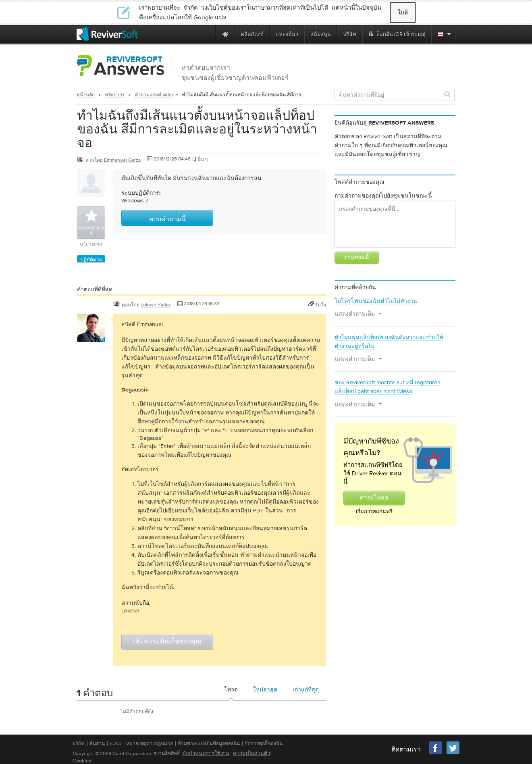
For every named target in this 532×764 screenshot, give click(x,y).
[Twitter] (453, 753)
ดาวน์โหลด (374, 498)
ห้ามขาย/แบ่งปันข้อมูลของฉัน (209, 743)
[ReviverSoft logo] (107, 34)
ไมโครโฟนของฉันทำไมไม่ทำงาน (376, 301)
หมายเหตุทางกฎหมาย (150, 743)
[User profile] (91, 338)
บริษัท (79, 743)
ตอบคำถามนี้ (167, 220)
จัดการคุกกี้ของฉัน (264, 743)
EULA (115, 743)
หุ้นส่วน (97, 743)
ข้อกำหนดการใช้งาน (206, 753)
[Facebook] (436, 753)
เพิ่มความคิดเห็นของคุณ (167, 642)
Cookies (82, 761)
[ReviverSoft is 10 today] (208, 34)
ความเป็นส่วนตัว (251, 753)
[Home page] (225, 34)
